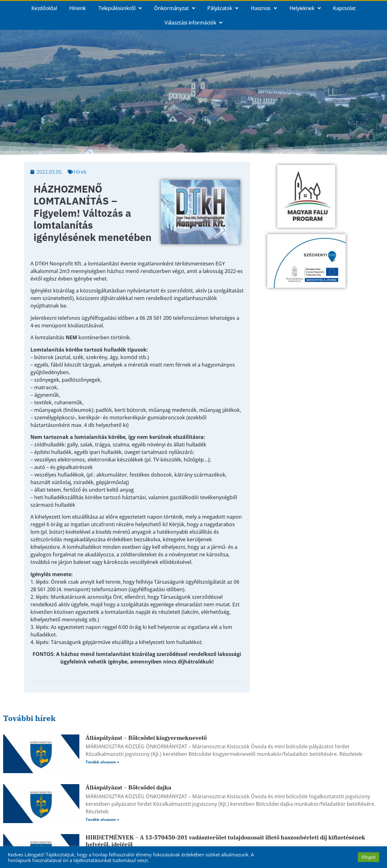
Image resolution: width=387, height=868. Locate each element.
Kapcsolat (344, 8)
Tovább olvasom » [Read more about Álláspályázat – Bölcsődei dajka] (102, 819)
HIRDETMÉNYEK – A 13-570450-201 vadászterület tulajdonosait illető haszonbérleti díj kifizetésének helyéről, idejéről (225, 841)
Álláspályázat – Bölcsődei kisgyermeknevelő (146, 738)
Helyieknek (305, 8)
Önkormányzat (174, 8)
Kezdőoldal (44, 8)
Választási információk (193, 23)
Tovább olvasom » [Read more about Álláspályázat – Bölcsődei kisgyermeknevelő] (102, 762)
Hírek (80, 172)
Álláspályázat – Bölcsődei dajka (128, 787)
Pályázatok (223, 8)
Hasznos (264, 8)
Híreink (78, 8)
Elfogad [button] (368, 857)
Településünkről (120, 8)
